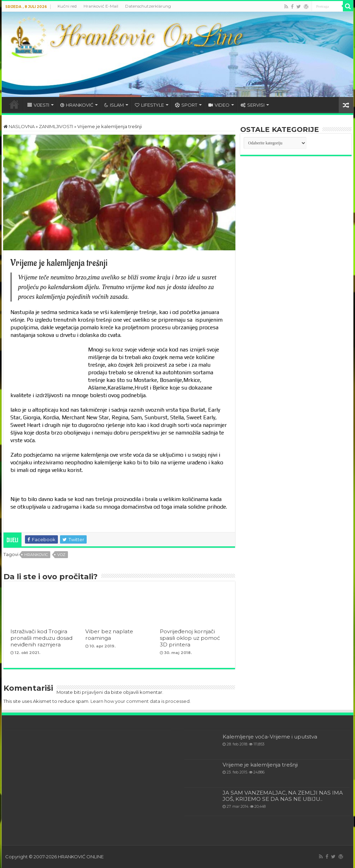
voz (61, 555)
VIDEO (219, 105)
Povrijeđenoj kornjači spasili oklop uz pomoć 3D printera (190, 638)
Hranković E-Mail (101, 6)
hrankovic (36, 555)
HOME (14, 104)
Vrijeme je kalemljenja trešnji (260, 765)
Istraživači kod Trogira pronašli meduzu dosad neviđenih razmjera (41, 638)
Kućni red (67, 6)
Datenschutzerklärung (148, 6)
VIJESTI (38, 105)
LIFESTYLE (149, 105)
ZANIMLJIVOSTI (56, 126)
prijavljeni (92, 692)
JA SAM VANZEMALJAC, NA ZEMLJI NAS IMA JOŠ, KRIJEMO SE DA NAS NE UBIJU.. (283, 796)
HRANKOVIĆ (77, 105)
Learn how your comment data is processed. (141, 701)
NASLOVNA (19, 126)
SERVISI (253, 105)
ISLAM (114, 105)
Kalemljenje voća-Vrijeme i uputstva (270, 737)
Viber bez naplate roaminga (109, 635)
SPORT (186, 105)
